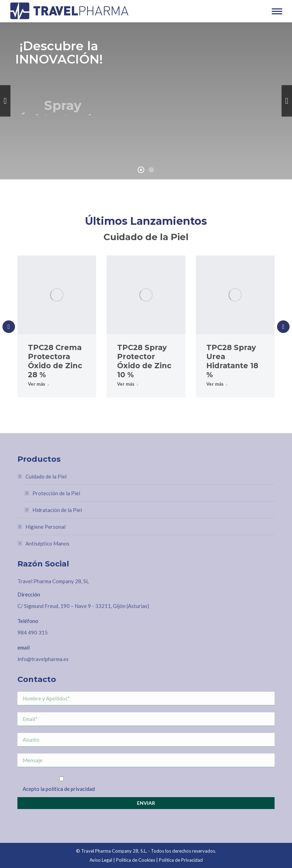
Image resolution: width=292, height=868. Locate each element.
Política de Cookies (136, 860)
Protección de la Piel (56, 493)
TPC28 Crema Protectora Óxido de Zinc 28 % (55, 361)
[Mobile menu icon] (277, 11)
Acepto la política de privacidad (59, 789)
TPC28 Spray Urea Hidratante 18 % (232, 361)
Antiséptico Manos (47, 543)
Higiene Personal (45, 527)
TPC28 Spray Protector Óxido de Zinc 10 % (144, 361)
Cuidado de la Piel (43, 476)
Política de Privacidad (181, 860)
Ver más (38, 384)
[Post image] (57, 295)
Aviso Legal (101, 860)
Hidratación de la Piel (57, 510)
